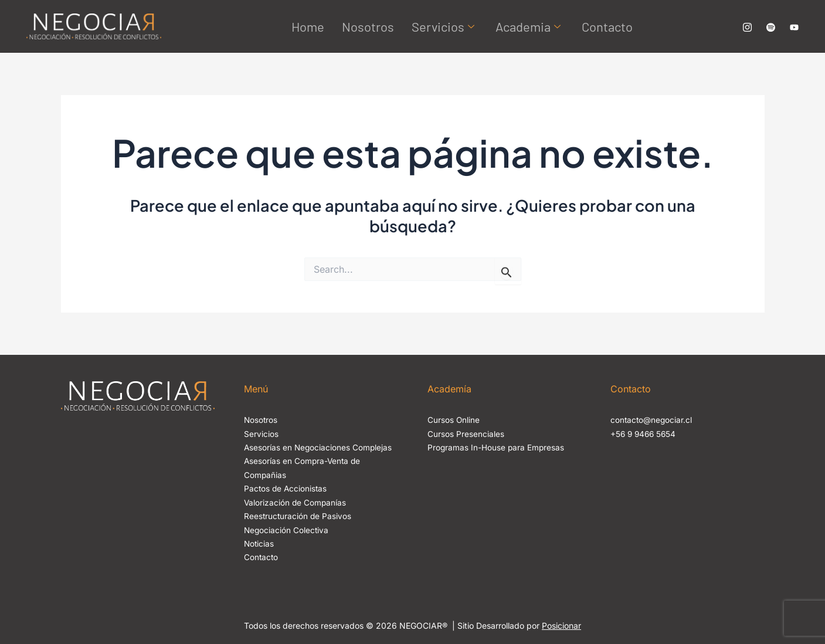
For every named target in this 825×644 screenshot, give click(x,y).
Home (308, 26)
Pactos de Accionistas (286, 488)
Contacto (607, 26)
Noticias (259, 542)
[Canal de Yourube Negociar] (794, 26)
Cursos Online (454, 420)
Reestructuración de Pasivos (298, 515)
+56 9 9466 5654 (645, 434)
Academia (528, 26)
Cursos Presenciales (466, 434)
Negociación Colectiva (287, 528)
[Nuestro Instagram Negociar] (747, 26)
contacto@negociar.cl (652, 420)
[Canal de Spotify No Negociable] (771, 26)
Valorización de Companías (296, 501)
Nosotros (368, 26)
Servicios (443, 26)
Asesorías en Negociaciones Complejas (319, 447)
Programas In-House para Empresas (497, 447)
